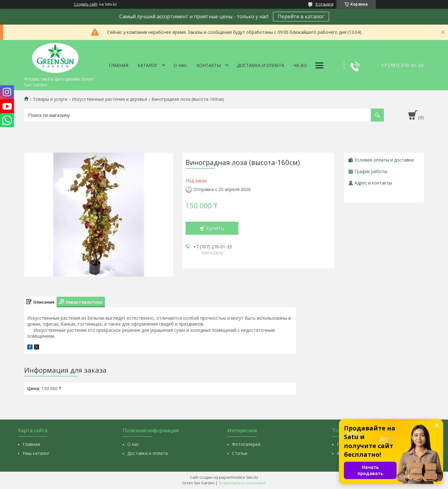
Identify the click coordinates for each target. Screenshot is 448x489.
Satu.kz (252, 477)
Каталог (147, 65)
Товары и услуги (50, 99)
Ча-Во (300, 65)
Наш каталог (36, 453)
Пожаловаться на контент (242, 483)
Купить (215, 228)
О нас (180, 65)
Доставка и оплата (261, 65)
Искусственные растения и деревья (110, 99)
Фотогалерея (246, 444)
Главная (119, 65)
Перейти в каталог (301, 16)
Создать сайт (86, 4)
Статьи (240, 453)
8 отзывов (324, 4)
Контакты (209, 65)
